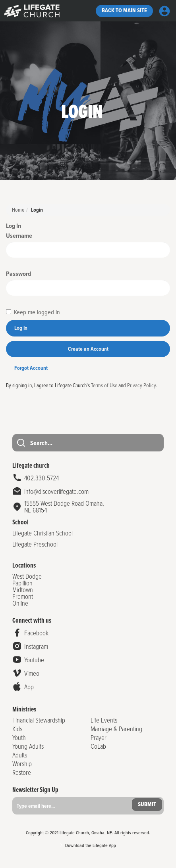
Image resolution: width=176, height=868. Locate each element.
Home (18, 209)
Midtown (23, 590)
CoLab (98, 746)
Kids (17, 729)
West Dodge (27, 576)
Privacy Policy (141, 385)
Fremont (23, 596)
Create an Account (88, 349)
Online (20, 603)
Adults (20, 755)
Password (18, 274)
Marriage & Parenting (116, 729)
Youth (19, 737)
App (29, 687)
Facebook (36, 633)
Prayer (99, 737)
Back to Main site (124, 11)
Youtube (34, 660)
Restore (22, 772)
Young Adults (28, 746)
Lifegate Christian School (43, 533)
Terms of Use (104, 385)
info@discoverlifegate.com (56, 491)
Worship (22, 764)
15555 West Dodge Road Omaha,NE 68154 (64, 507)
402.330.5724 (42, 478)
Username (19, 236)
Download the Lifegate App (91, 845)
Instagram (36, 646)
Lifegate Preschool (35, 544)
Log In (21, 328)
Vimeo (32, 673)
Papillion (22, 583)
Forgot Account (31, 368)
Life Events (104, 720)
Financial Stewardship (39, 720)
